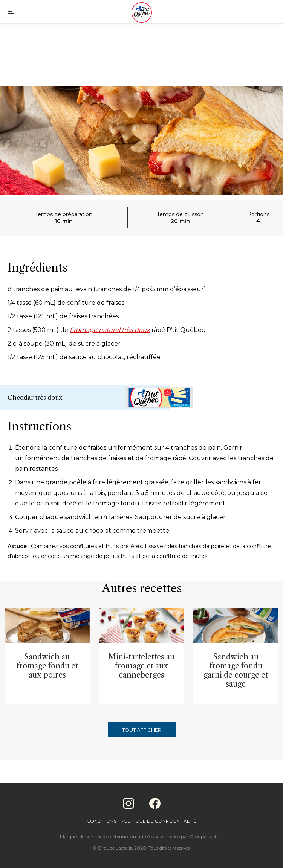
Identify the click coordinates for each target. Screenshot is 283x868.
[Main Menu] (11, 12)
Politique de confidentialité (158, 821)
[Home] (142, 13)
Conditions (102, 821)
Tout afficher (142, 730)
